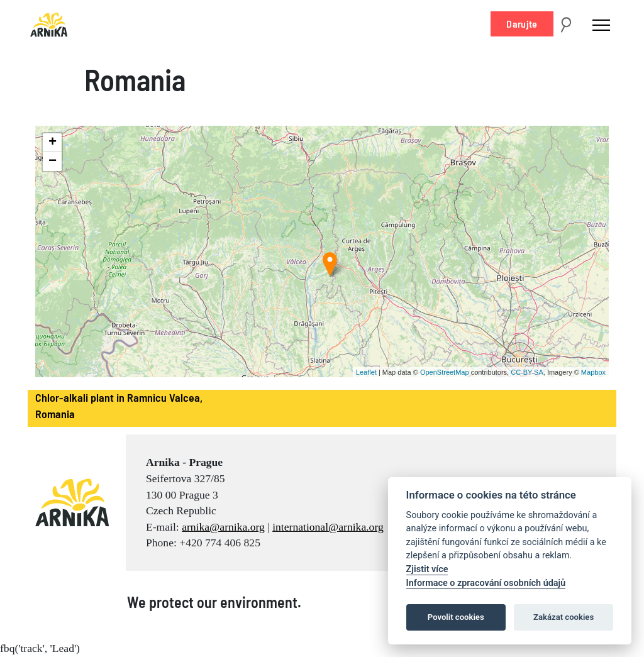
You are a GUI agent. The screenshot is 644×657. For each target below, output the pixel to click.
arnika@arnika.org (223, 527)
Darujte (522, 24)
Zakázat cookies (563, 617)
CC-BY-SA (527, 372)
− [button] (53, 162)
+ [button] (53, 143)
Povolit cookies (456, 617)
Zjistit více (427, 569)
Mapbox (593, 372)
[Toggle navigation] (601, 25)
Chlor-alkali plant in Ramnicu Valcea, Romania (119, 406)
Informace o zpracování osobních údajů (486, 583)
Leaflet (366, 372)
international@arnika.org (328, 527)
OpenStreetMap (445, 372)
